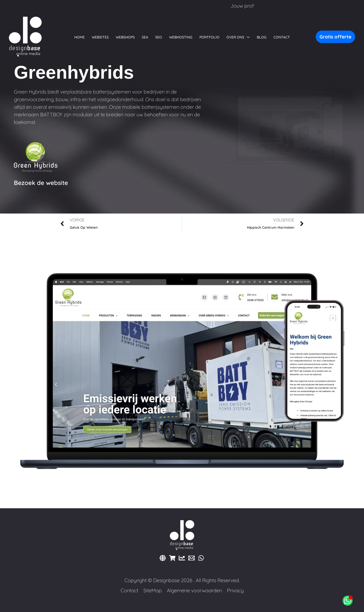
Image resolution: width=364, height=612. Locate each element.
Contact (129, 590)
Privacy (235, 590)
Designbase (166, 580)
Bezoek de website (41, 183)
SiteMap (153, 590)
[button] (238, 37)
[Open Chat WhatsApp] (348, 601)
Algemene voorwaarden (194, 590)
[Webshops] (172, 558)
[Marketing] (182, 558)
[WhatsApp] (201, 558)
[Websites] (163, 558)
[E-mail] (191, 558)
